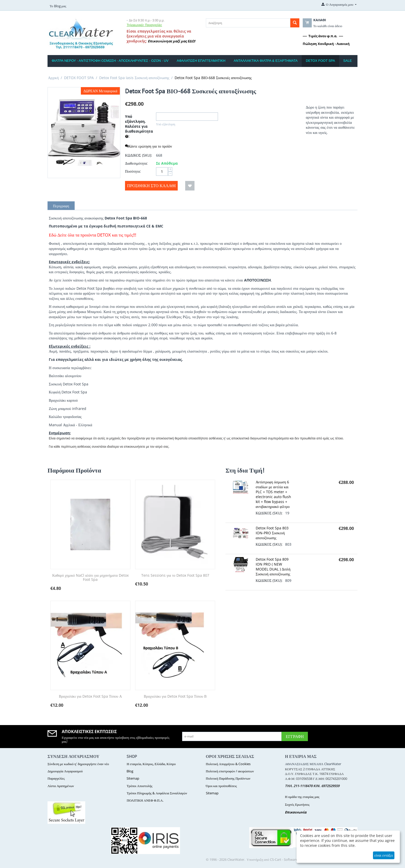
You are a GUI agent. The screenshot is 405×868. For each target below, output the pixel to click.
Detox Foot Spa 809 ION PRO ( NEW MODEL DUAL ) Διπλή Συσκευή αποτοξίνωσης (273, 567)
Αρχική (53, 78)
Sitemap (133, 778)
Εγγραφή (295, 736)
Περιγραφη (61, 206)
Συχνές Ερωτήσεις (297, 804)
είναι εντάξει (384, 855)
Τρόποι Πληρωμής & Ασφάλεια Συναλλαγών (157, 793)
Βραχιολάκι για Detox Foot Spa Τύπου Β (175, 696)
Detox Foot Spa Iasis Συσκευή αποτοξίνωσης (134, 78)
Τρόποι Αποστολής (139, 786)
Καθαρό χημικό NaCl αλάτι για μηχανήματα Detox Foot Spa (90, 578)
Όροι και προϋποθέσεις (221, 786)
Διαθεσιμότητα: (136, 163)
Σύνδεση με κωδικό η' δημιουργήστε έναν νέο (78, 764)
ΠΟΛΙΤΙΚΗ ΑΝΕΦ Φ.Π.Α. (145, 800)
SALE (348, 61)
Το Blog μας (58, 6)
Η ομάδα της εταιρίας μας (302, 797)
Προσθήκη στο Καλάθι (151, 186)
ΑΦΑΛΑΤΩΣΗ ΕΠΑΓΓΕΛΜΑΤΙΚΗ (201, 61)
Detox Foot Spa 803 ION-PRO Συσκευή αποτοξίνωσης (272, 533)
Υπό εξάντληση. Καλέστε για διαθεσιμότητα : (139, 127)
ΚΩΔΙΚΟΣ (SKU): (139, 155)
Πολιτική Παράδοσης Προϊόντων (228, 778)
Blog (130, 771)
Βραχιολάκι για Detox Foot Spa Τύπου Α (90, 696)
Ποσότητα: (133, 171)
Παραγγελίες (56, 778)
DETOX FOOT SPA (320, 61)
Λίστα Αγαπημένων (61, 786)
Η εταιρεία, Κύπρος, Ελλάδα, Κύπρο (151, 764)
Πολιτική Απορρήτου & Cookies (228, 764)
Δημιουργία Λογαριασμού (65, 771)
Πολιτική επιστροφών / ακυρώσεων (230, 771)
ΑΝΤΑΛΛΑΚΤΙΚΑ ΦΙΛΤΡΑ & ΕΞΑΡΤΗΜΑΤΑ (266, 61)
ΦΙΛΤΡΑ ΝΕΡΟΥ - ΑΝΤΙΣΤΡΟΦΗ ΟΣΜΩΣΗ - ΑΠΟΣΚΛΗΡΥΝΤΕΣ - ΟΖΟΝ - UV (110, 61)
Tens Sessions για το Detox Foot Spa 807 (175, 576)
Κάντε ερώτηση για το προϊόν (149, 146)
